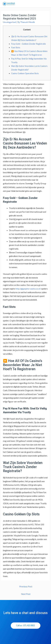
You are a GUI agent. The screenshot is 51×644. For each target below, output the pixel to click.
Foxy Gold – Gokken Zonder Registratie (28, 44)
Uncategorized (10, 22)
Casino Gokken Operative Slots (25, 73)
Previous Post (26, 586)
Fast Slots (16, 47)
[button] (26, 626)
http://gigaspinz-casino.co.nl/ (28, 289)
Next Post (26, 594)
